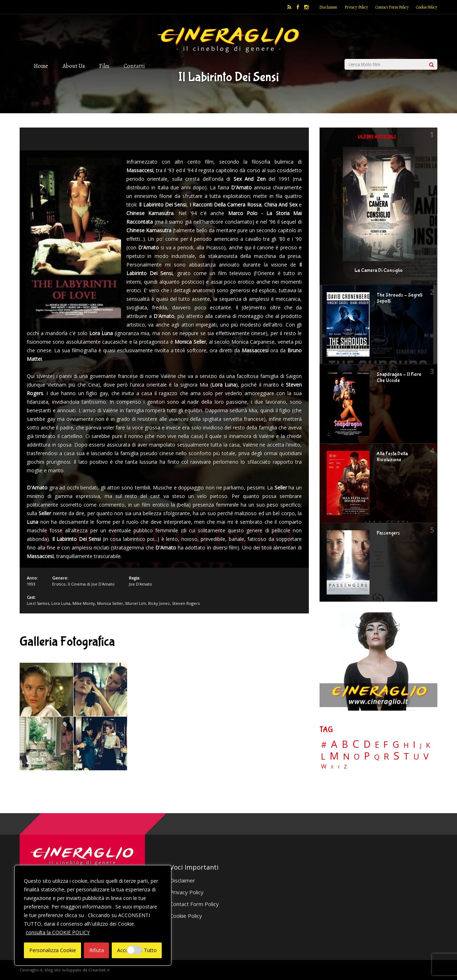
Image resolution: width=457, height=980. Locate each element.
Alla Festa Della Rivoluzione (392, 457)
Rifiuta (97, 950)
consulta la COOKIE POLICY (58, 932)
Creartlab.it (99, 970)
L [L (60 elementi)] (323, 756)
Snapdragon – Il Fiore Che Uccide (399, 377)
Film (104, 66)
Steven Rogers (186, 603)
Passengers (388, 533)
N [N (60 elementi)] (346, 756)
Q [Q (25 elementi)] (377, 757)
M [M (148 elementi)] (334, 756)
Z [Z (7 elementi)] (345, 767)
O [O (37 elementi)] (357, 757)
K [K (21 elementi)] (428, 745)
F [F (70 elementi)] (386, 745)
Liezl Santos (38, 603)
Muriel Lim (136, 603)
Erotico (59, 584)
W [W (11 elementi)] (324, 767)
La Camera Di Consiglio (379, 270)
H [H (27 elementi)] (406, 745)
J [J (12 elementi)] (421, 745)
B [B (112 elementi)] (345, 744)
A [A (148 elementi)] (334, 744)
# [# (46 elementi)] (324, 745)
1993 (31, 584)
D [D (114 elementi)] (367, 744)
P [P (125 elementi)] (367, 756)
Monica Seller (110, 603)
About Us (74, 66)
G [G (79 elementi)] (396, 744)
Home (41, 66)
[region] (93, 915)
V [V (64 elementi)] (426, 756)
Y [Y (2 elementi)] (339, 767)
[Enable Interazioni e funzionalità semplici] (135, 950)
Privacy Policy (356, 7)
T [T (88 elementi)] (406, 756)
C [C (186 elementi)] (356, 744)
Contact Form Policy (392, 7)
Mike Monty (84, 603)
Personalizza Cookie (53, 950)
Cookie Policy (427, 7)
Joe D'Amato (140, 584)
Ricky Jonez (159, 603)
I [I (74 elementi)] (414, 744)
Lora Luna (61, 603)
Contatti (134, 66)
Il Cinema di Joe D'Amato (91, 584)
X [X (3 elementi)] (332, 767)
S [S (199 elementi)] (396, 756)
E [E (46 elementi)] (377, 745)
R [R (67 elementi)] (386, 757)
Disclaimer (328, 7)
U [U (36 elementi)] (416, 757)
